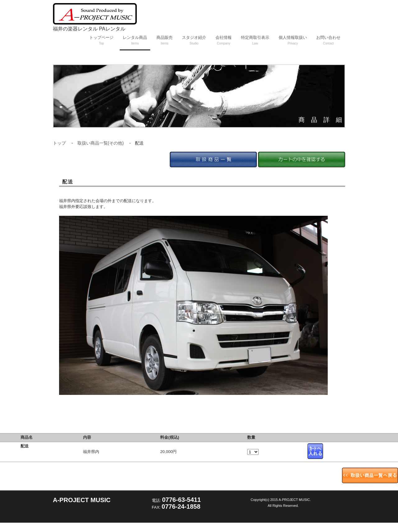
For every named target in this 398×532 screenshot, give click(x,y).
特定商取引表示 (255, 40)
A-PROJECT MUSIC (82, 500)
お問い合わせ (328, 40)
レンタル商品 (135, 40)
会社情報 (224, 40)
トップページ (101, 40)
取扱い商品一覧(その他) (101, 143)
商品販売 (164, 40)
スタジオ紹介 (194, 40)
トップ (59, 143)
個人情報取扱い (293, 40)
